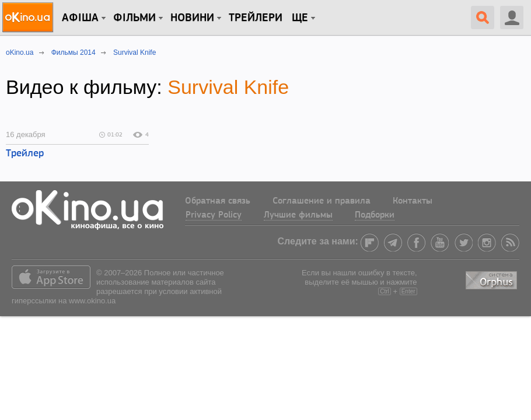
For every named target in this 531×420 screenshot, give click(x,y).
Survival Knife (228, 87)
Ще (300, 18)
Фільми (135, 18)
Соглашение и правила (322, 201)
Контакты (413, 201)
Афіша (80, 18)
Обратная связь (218, 201)
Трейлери (256, 18)
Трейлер (25, 154)
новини (192, 18)
